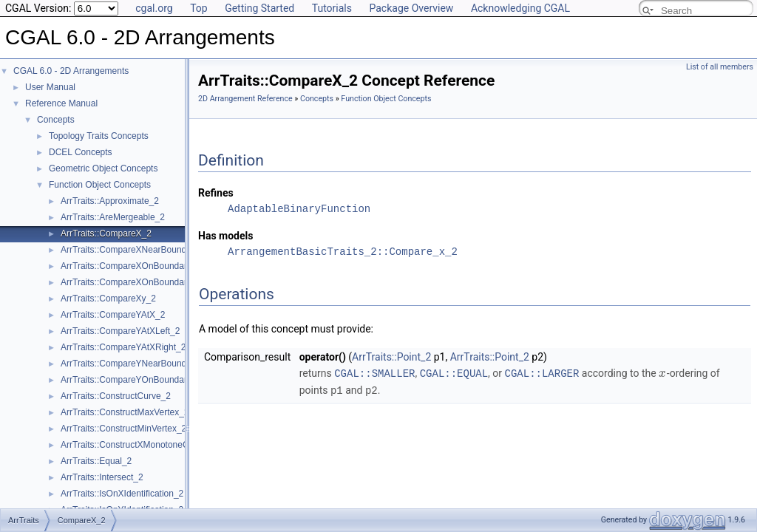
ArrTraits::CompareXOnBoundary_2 (131, 266)
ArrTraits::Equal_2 (96, 461)
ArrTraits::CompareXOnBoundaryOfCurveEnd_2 (155, 282)
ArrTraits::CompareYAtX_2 (113, 315)
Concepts (56, 120)
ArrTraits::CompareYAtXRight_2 (123, 347)
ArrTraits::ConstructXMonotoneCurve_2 (138, 445)
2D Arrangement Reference (245, 99)
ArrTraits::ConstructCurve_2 (116, 396)
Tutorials (332, 8)
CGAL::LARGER (542, 373)
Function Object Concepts (100, 185)
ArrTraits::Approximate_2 (110, 201)
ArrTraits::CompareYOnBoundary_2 (131, 380)
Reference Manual (61, 103)
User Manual (50, 87)
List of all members (720, 67)
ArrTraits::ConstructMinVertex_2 (123, 429)
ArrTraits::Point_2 (391, 357)
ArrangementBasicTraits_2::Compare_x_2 (343, 252)
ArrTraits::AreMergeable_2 (113, 217)
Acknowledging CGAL (520, 8)
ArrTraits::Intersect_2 (102, 477)
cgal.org (154, 8)
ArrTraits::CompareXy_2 (108, 299)
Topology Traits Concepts (99, 136)
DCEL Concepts (81, 152)
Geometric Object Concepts (103, 168)
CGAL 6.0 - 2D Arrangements (71, 71)
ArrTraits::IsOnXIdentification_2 (122, 494)
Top (199, 8)
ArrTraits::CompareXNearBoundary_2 (135, 250)
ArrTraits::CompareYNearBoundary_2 (135, 364)
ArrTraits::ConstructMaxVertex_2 (125, 412)
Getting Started (259, 8)
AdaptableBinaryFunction (299, 209)
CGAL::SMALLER (374, 373)
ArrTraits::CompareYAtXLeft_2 (120, 331)
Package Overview (411, 8)
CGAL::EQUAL (454, 373)
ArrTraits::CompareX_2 (106, 233)
